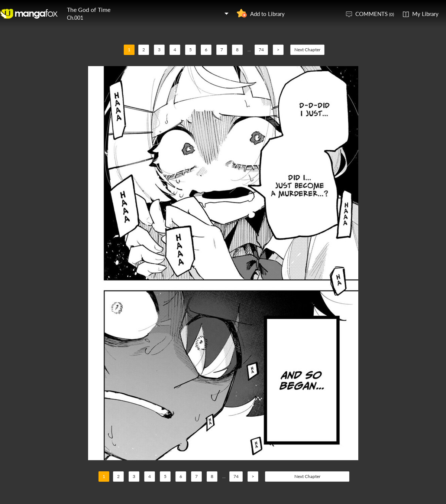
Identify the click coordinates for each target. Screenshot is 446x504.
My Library (425, 14)
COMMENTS (375, 14)
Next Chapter (307, 50)
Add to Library (267, 14)
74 (261, 50)
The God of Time (89, 9)
